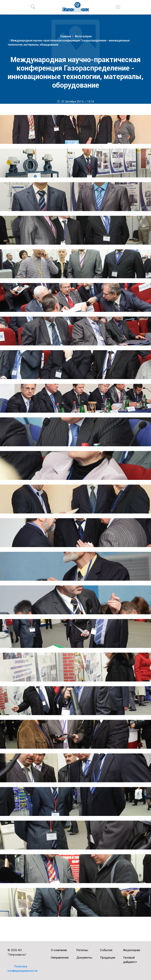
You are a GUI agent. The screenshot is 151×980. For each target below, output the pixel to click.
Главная (66, 36)
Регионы (82, 950)
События (106, 950)
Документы (84, 958)
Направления (60, 958)
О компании (59, 950)
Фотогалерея (83, 36)
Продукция (108, 958)
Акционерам (132, 950)
